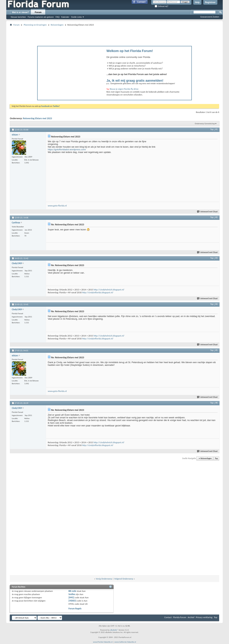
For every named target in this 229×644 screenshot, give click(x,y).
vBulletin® (114, 630)
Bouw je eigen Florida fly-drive (124, 89)
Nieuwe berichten (18, 17)
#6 (216, 403)
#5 (216, 350)
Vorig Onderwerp (104, 579)
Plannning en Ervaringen (35, 25)
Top (212, 129)
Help (197, 2)
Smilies (72, 594)
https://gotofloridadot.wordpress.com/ (67, 149)
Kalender (65, 17)
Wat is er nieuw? (20, 12)
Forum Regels (75, 609)
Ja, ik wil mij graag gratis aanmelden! (135, 81)
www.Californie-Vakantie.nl (125, 642)
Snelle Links (76, 17)
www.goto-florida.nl (57, 206)
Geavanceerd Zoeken (210, 17)
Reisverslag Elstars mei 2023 (38, 118)
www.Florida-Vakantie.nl (103, 642)
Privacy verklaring (204, 617)
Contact (168, 617)
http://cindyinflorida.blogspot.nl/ (98, 292)
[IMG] (71, 597)
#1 (216, 129)
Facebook (45, 106)
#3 (216, 258)
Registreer (210, 2)
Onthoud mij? (161, 6)
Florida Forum (180, 617)
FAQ (58, 17)
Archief (191, 617)
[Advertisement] (114, 35)
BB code (72, 591)
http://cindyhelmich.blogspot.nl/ (109, 290)
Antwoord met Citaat (207, 212)
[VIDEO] (72, 601)
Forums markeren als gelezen (41, 17)
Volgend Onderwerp (124, 579)
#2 (216, 217)
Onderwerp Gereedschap (205, 124)
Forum (38, 12)
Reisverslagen (57, 25)
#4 (216, 304)
